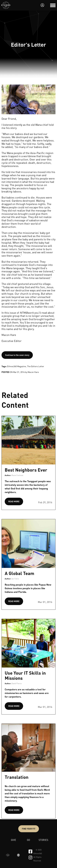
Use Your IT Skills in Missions (25, 675)
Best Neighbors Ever (26, 470)
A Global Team (19, 573)
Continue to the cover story (17, 355)
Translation (17, 777)
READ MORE (14, 501)
